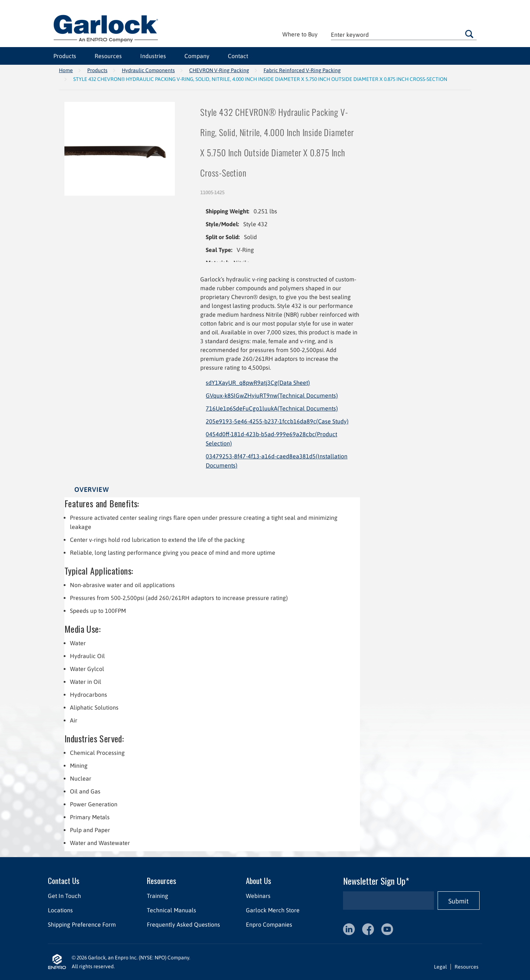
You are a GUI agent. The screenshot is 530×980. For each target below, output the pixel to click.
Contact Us (64, 880)
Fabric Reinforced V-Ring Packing (302, 70)
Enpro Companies (269, 924)
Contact (238, 56)
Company (197, 56)
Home (66, 70)
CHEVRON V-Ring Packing (219, 70)
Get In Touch (64, 896)
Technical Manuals (172, 910)
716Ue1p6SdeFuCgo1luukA (272, 408)
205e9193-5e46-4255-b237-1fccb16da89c (277, 421)
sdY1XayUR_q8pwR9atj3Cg (258, 383)
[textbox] (404, 34)
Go (469, 34)
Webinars (258, 896)
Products (65, 56)
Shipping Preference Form (82, 924)
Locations (60, 910)
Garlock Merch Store (273, 910)
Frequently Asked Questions (183, 924)
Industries (153, 56)
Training (158, 896)
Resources (108, 56)
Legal (440, 967)
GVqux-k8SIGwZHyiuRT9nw (272, 395)
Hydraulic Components (148, 70)
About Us (259, 880)
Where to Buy (300, 34)
